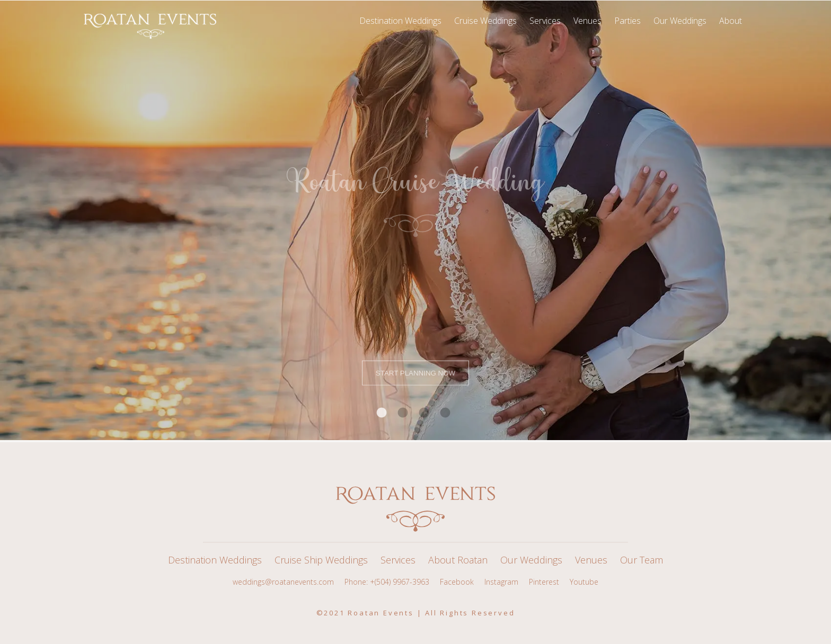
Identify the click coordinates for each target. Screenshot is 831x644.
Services (398, 560)
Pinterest (544, 582)
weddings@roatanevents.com (283, 582)
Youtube (584, 582)
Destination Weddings (215, 560)
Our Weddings (531, 560)
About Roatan (458, 560)
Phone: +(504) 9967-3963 (387, 582)
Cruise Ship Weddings (321, 560)
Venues (591, 560)
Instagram (501, 582)
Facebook (457, 582)
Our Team (642, 560)
